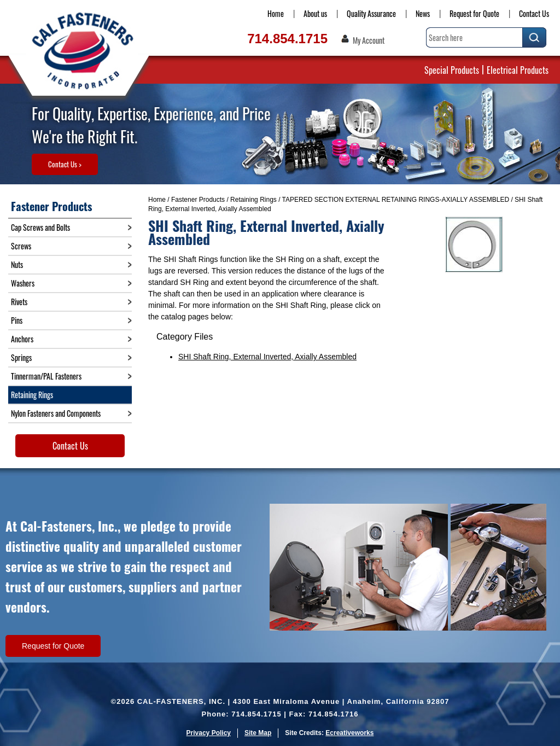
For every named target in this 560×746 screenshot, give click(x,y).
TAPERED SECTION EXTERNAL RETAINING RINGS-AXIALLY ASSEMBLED (396, 200)
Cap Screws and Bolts (40, 227)
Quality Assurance (371, 13)
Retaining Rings (253, 200)
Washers (23, 283)
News (423, 13)
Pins (17, 320)
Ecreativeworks (349, 733)
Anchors (22, 339)
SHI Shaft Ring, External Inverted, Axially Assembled (267, 357)
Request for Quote (474, 13)
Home (276, 13)
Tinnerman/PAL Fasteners (46, 376)
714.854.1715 (287, 39)
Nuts (17, 264)
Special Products (452, 70)
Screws (21, 246)
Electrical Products (518, 70)
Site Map (258, 733)
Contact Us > (65, 164)
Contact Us (534, 13)
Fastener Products (198, 200)
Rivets (19, 302)
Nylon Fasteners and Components (56, 413)
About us (315, 13)
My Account (369, 40)
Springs (21, 357)
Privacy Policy (209, 733)
